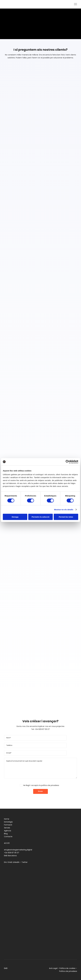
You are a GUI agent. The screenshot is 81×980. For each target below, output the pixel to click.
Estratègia (8, 822)
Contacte (8, 837)
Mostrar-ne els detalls (64, 509)
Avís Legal (53, 968)
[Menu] (74, 4)
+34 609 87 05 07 (12, 853)
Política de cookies (67, 968)
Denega (15, 517)
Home (7, 819)
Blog (6, 834)
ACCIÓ (7, 843)
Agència (8, 831)
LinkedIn (16, 862)
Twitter (25, 862)
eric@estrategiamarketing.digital (18, 850)
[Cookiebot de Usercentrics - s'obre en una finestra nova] (67, 462)
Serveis (7, 828)
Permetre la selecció (40, 517)
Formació (8, 825)
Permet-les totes (66, 517)
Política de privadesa (68, 971)
